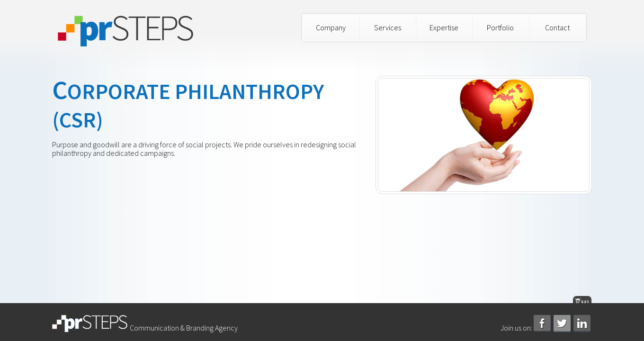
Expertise (444, 27)
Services (388, 27)
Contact (557, 27)
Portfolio (500, 27)
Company (331, 27)
